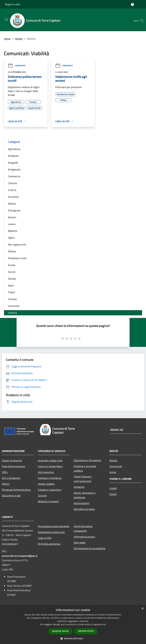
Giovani (12, 217)
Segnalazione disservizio (51, 532)
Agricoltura (14, 149)
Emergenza (14, 210)
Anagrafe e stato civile (50, 460)
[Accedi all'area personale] (132, 4)
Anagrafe (13, 163)
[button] (73, 638)
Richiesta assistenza (49, 544)
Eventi (113, 494)
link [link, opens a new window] (104, 624)
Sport (11, 285)
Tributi (12, 292)
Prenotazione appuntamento (54, 526)
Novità (19, 39)
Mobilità (12, 231)
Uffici (5, 472)
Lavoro (12, 224)
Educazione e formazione (87, 460)
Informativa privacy (84, 537)
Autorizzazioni (82, 503)
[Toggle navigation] (6, 19)
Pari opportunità (17, 245)
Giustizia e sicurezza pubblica (85, 468)
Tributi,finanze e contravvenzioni (83, 479)
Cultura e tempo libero (50, 466)
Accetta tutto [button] (60, 631)
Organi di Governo (12, 460)
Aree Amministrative (13, 466)
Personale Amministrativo (16, 490)
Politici (6, 484)
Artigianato (14, 169)
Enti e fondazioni (11, 478)
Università (14, 306)
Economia (13, 197)
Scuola (12, 265)
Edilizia (12, 204)
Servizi (12, 272)
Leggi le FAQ (45, 538)
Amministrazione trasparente (83, 528)
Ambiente (13, 156)
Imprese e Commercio (50, 478)
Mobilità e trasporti (48, 501)
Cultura (12, 190)
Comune (13, 183)
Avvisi (113, 472)
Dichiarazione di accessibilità (89, 548)
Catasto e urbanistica (50, 490)
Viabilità (12, 313)
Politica (12, 251)
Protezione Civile (17, 258)
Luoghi (113, 488)
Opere (11, 238)
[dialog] (73, 625)
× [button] (142, 609)
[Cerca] (142, 21)
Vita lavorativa (46, 472)
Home (7, 39)
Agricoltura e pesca (84, 509)
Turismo (12, 299)
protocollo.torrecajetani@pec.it (20, 556)
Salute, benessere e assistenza (85, 495)
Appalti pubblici (46, 484)
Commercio (14, 176)
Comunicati (17, 66)
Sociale (12, 279)
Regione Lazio (13, 4)
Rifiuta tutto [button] (86, 631)
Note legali (80, 542)
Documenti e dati (11, 496)
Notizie (113, 460)
